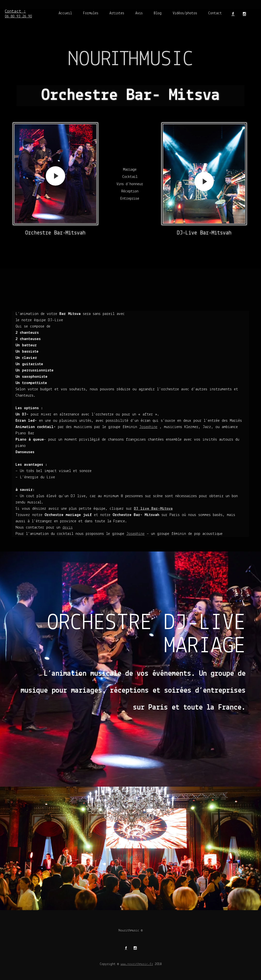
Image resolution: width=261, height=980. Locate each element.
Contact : (18, 9)
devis (68, 527)
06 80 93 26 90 (18, 13)
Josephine (148, 427)
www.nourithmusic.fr (137, 964)
